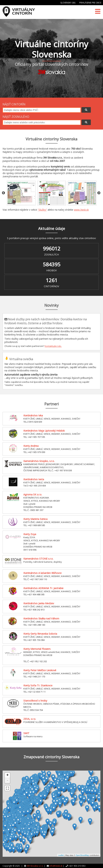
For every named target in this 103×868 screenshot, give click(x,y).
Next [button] (99, 193)
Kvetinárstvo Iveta (34, 479)
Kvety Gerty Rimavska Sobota (40, 634)
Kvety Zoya (30, 534)
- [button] (7, 781)
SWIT (26, 733)
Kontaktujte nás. (53, 346)
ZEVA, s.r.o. (30, 719)
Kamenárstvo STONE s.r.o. (38, 559)
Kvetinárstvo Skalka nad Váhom (41, 618)
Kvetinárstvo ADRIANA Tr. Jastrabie (43, 588)
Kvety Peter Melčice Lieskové (40, 670)
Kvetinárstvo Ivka (33, 415)
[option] (21, 193)
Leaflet (61, 855)
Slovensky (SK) (68, 3)
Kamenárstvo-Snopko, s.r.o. (39, 461)
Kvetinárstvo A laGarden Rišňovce (42, 573)
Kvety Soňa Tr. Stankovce (38, 685)
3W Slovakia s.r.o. (35, 866)
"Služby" (42, 210)
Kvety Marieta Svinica (35, 519)
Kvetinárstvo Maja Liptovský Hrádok (44, 431)
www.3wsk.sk (81, 210)
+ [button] (7, 775)
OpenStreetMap (82, 855)
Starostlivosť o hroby (35, 701)
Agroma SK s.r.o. (33, 494)
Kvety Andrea (31, 446)
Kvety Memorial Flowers (37, 649)
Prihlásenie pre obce (90, 3)
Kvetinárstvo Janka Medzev (39, 603)
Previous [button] (3, 193)
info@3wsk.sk (56, 866)
